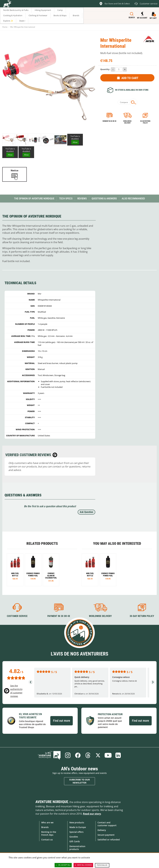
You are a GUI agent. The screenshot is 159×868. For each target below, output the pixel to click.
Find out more (62, 721)
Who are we (47, 822)
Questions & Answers (104, 198)
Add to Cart (130, 78)
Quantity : (105, 69)
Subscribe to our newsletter (79, 781)
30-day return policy (145, 122)
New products (77, 822)
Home (5, 27)
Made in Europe (78, 827)
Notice (15, 170)
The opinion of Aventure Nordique (34, 198)
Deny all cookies (83, 865)
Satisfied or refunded (109, 840)
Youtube (108, 755)
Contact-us (47, 840)
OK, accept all (63, 865)
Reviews (82, 198)
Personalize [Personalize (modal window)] (102, 865)
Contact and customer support (107, 824)
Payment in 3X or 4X (59, 616)
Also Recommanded (133, 198)
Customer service (17, 616)
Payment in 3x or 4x (109, 121)
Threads (88, 755)
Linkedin (118, 755)
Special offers (76, 832)
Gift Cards (75, 841)
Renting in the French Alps (49, 833)
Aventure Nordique (52, 802)
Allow (75, 142)
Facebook (78, 755)
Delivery (102, 830)
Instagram (68, 755)
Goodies (74, 837)
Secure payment (106, 835)
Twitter (98, 755)
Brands (45, 827)
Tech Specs (66, 198)
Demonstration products (77, 848)
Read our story (92, 814)
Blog (49, 755)
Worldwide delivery (127, 122)
